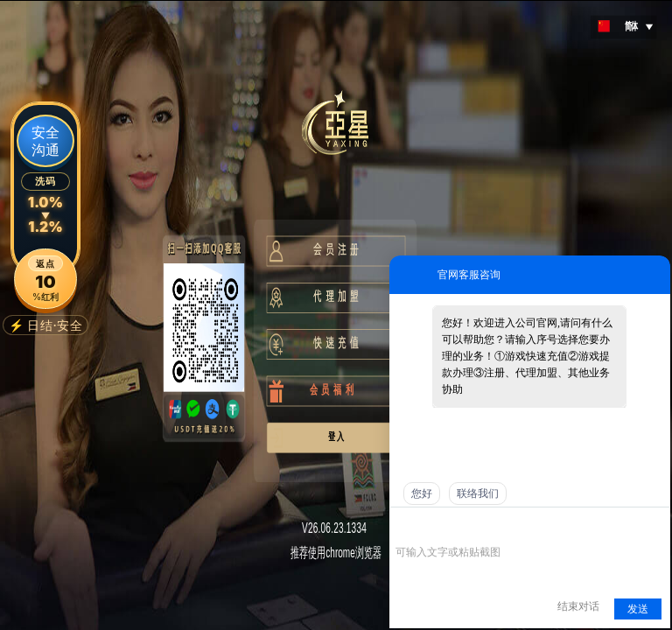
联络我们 (478, 493)
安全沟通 (45, 141)
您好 (422, 493)
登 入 (333, 436)
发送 (638, 609)
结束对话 (578, 606)
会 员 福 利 (322, 390)
